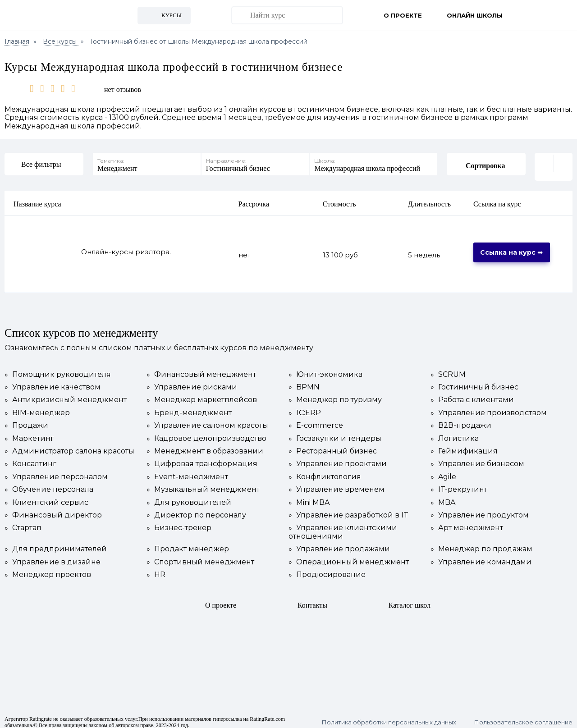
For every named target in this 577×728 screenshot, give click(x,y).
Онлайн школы (475, 15)
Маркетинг (29, 433)
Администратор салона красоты (69, 446)
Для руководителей (189, 497)
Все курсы (61, 41)
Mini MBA (309, 497)
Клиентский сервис (46, 497)
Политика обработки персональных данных (389, 717)
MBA (443, 497)
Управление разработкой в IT (348, 510)
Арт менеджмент (467, 522)
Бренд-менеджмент (189, 407)
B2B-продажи (461, 420)
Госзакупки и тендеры (335, 433)
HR (156, 569)
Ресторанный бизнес (333, 446)
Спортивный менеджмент (200, 557)
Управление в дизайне (53, 557)
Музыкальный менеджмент (203, 484)
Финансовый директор (53, 510)
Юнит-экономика (325, 369)
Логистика (455, 433)
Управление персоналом (56, 472)
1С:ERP (305, 407)
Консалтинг (30, 458)
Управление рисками (192, 382)
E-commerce (316, 420)
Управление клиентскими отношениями (343, 527)
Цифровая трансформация (202, 458)
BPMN (304, 382)
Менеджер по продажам (481, 544)
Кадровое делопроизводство (206, 433)
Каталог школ (410, 600)
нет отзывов (123, 89)
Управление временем (337, 484)
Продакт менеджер (188, 544)
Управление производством (489, 407)
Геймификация (464, 446)
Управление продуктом (480, 510)
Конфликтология (325, 472)
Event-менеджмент (187, 472)
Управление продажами (339, 544)
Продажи (26, 420)
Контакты (312, 600)
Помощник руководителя (58, 369)
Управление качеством (53, 382)
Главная (17, 41)
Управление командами (481, 557)
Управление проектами (338, 458)
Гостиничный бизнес (474, 382)
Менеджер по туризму (335, 394)
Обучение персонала (49, 484)
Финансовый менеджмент (201, 369)
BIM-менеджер (37, 407)
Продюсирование (327, 569)
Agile (443, 472)
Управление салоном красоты (207, 420)
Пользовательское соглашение (523, 717)
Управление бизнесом (477, 458)
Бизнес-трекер (179, 522)
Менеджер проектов (48, 569)
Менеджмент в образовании (205, 446)
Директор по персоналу (196, 510)
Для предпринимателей (56, 544)
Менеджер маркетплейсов (202, 394)
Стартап (23, 522)
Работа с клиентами (472, 394)
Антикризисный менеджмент (66, 394)
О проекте (403, 15)
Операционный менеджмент (349, 557)
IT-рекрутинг (459, 484)
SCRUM (448, 369)
